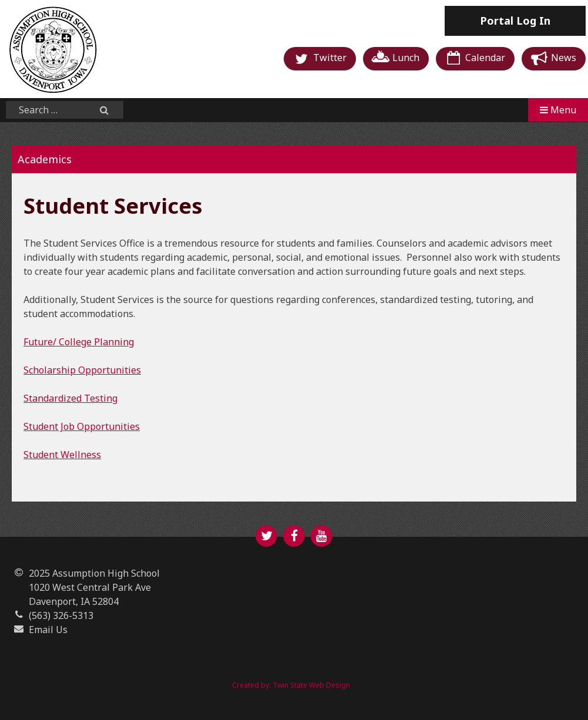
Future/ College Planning (79, 342)
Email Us (48, 630)
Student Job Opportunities (82, 426)
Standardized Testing (70, 398)
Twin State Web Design (311, 685)
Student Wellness (62, 455)
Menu (558, 110)
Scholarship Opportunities (82, 370)
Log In (515, 21)
